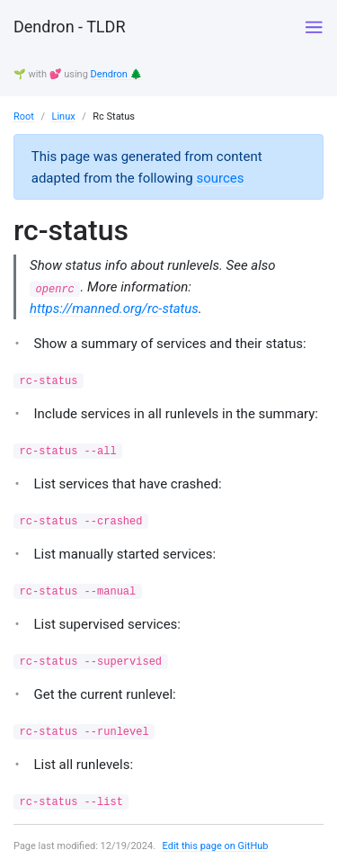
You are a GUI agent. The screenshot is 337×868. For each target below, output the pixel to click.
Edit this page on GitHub (216, 846)
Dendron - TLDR (69, 27)
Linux (63, 116)
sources (220, 178)
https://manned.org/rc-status (114, 309)
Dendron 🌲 (117, 74)
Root (24, 116)
